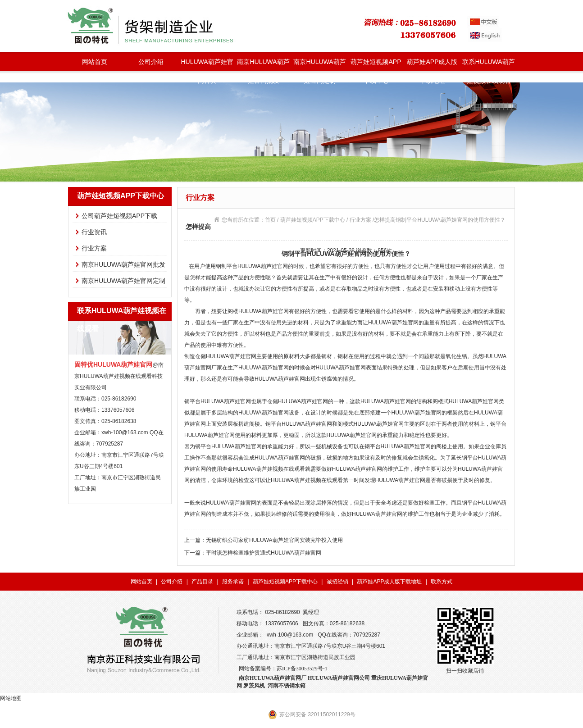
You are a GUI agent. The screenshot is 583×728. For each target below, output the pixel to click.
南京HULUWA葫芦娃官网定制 (319, 65)
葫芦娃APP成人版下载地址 (432, 65)
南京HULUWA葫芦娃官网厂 (273, 678)
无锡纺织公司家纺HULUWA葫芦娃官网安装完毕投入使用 (274, 540)
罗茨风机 (254, 686)
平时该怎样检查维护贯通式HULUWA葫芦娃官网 (264, 553)
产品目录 (202, 582)
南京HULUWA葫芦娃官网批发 (263, 65)
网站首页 (95, 62)
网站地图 (11, 698)
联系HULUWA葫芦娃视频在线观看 (488, 65)
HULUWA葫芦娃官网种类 (207, 65)
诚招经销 (337, 582)
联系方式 (442, 582)
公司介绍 (151, 62)
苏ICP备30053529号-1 (302, 669)
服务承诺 (233, 582)
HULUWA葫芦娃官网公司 (339, 678)
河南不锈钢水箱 (287, 686)
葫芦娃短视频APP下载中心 (376, 65)
